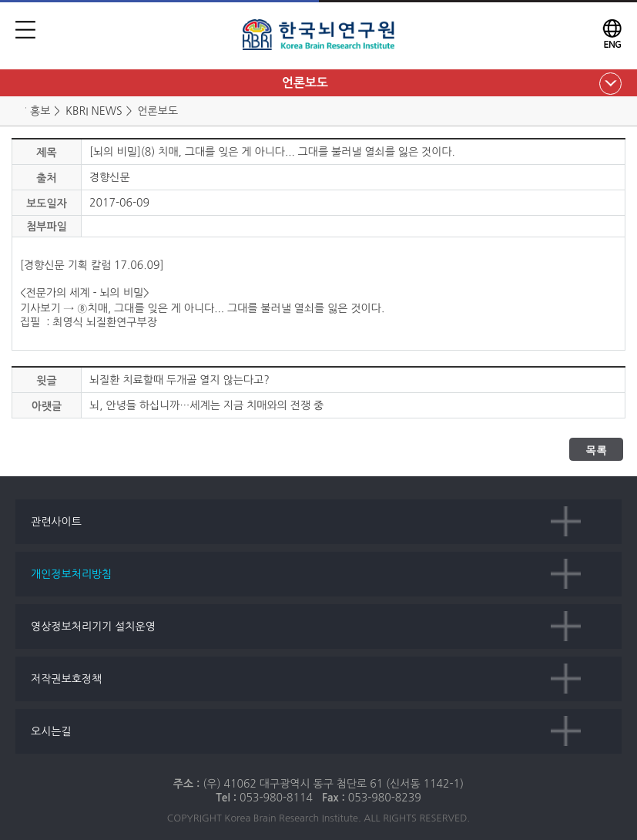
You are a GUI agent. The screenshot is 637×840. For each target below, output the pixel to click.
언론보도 (305, 83)
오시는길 (51, 731)
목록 (596, 450)
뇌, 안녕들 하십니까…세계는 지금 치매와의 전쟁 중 (206, 405)
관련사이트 (56, 522)
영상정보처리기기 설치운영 (93, 627)
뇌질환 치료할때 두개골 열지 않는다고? (179, 380)
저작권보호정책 (66, 679)
